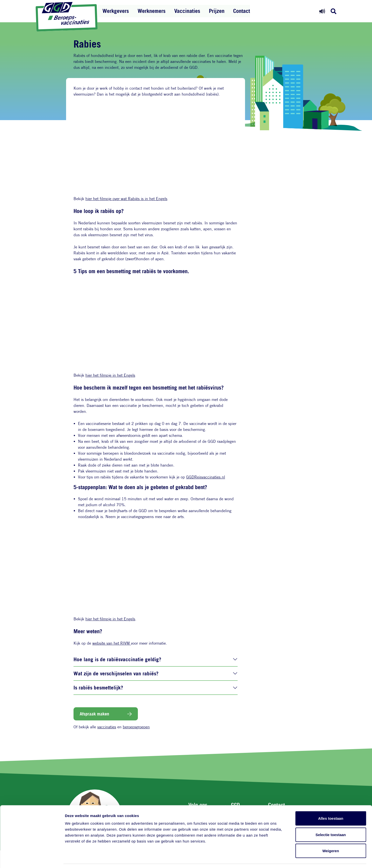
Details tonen (267, 858)
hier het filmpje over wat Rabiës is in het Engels (126, 199)
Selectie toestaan (331, 819)
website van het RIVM (112, 643)
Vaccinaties (187, 11)
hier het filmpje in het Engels (110, 375)
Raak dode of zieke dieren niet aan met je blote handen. (126, 465)
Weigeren (331, 835)
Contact (242, 11)
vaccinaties (107, 727)
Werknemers (152, 11)
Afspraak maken (94, 714)
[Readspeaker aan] (322, 11)
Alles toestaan (331, 803)
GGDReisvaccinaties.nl (206, 477)
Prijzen (217, 11)
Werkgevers (116, 11)
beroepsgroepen (136, 727)
